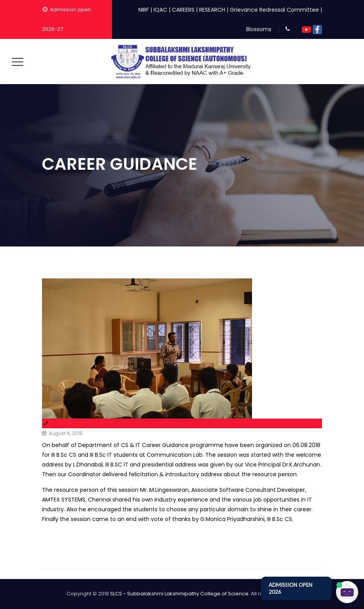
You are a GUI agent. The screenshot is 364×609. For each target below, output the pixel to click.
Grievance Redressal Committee (274, 10)
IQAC (160, 10)
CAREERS (183, 10)
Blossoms (259, 29)
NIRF (144, 10)
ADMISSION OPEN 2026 (290, 588)
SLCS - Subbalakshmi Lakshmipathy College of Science (179, 594)
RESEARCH (212, 10)
